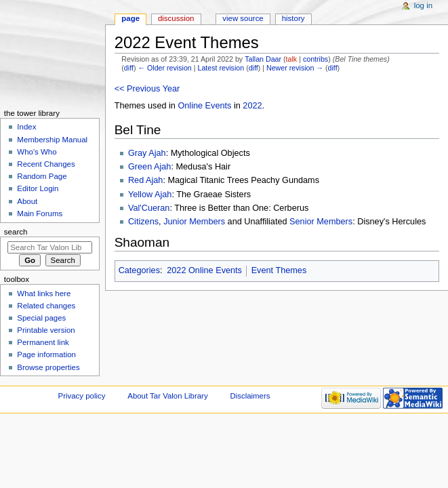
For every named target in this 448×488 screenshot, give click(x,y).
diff (129, 68)
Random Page (42, 176)
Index (26, 127)
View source (243, 18)
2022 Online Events (204, 270)
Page (130, 18)
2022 (252, 106)
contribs (315, 59)
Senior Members (321, 222)
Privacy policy (82, 396)
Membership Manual (52, 140)
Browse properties (48, 367)
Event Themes (279, 270)
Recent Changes (46, 164)
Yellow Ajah (150, 195)
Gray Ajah (147, 153)
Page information (46, 354)
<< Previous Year (147, 89)
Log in (423, 5)
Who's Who (37, 152)
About (27, 201)
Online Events (204, 106)
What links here (44, 293)
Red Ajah (146, 180)
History (293, 18)
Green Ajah (149, 167)
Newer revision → (295, 68)
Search (16, 232)
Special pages (41, 318)
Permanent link (43, 342)
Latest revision (221, 68)
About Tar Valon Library (167, 396)
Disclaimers (250, 396)
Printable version (46, 330)
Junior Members (194, 222)
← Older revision (164, 68)
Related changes (46, 306)
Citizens (143, 222)
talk (292, 59)
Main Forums (40, 213)
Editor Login (38, 188)
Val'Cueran (149, 208)
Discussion (176, 18)
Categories (139, 270)
